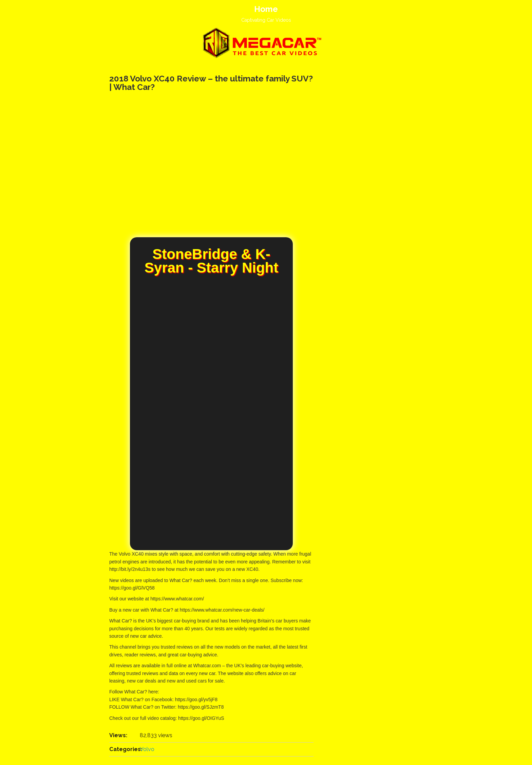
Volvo (147, 749)
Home (266, 9)
